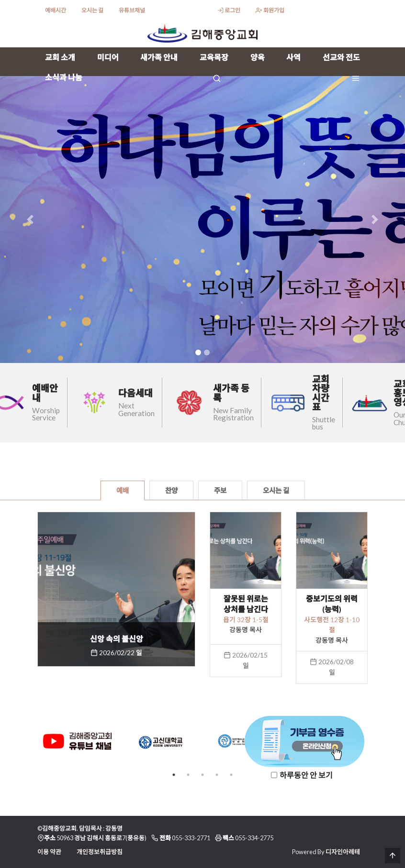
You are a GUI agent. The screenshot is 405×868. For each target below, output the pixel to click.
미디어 (108, 57)
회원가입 (270, 10)
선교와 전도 (341, 57)
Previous (30, 743)
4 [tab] (217, 775)
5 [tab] (231, 775)
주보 (220, 490)
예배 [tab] (123, 490)
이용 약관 (49, 852)
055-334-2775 (254, 838)
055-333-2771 (191, 838)
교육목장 (214, 57)
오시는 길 (92, 10)
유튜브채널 (132, 10)
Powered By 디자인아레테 (326, 852)
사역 (293, 57)
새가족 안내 (159, 57)
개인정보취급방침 (100, 852)
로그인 (229, 10)
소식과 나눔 (64, 77)
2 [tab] (188, 775)
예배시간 (56, 10)
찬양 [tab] (171, 490)
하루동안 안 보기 (306, 775)
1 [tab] (174, 775)
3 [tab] (202, 775)
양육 (258, 57)
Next (375, 743)
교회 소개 (60, 57)
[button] (30, 220)
